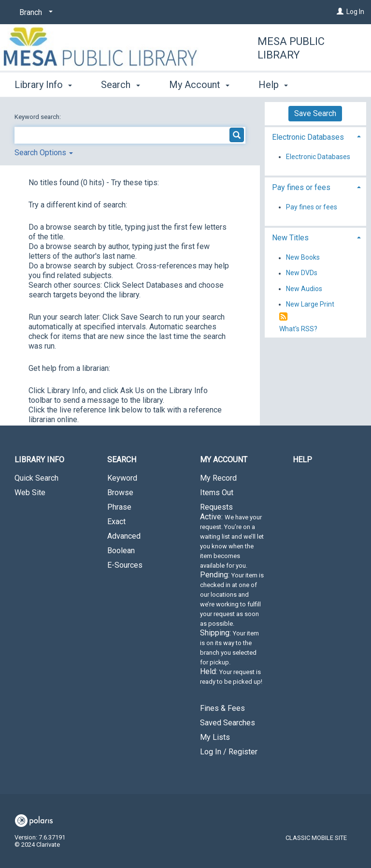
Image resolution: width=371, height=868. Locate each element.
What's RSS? (298, 329)
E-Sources (125, 565)
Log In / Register (229, 752)
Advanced (124, 536)
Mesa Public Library (291, 48)
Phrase (119, 507)
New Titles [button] (290, 238)
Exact (116, 522)
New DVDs (302, 273)
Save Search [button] (315, 113)
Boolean (121, 551)
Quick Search (36, 478)
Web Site (30, 493)
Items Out (217, 493)
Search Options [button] (44, 153)
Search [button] (120, 83)
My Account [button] (199, 83)
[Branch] (34, 13)
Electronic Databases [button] (308, 137)
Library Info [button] (43, 83)
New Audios (304, 289)
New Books (303, 258)
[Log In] (340, 12)
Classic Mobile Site (316, 838)
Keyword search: (38, 117)
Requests (232, 598)
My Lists (215, 737)
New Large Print (310, 304)
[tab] (315, 136)
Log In (355, 12)
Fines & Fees (222, 708)
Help (302, 460)
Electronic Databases (318, 157)
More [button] (278, 85)
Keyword (122, 478)
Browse (120, 493)
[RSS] (283, 317)
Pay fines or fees (312, 207)
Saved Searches (228, 723)
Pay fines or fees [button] (301, 187)
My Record (218, 478)
